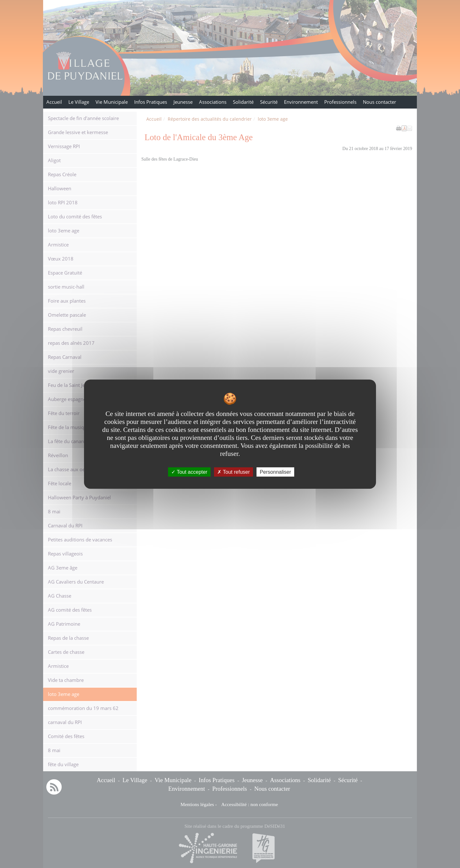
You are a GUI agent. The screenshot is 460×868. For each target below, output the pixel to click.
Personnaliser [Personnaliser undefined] (275, 472)
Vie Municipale (112, 102)
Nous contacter (379, 102)
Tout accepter (189, 472)
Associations (213, 102)
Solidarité (243, 102)
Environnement (301, 102)
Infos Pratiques (151, 102)
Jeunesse (183, 102)
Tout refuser (234, 472)
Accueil (54, 102)
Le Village (79, 102)
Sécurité (269, 102)
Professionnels (340, 102)
